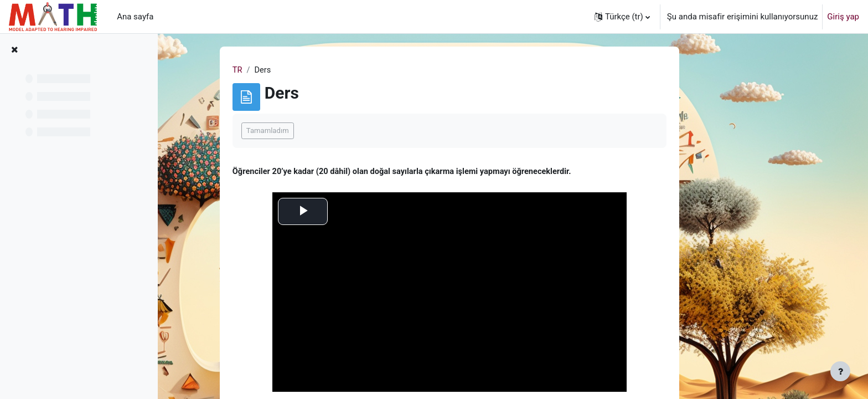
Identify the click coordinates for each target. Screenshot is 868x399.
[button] (622, 17)
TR (292, 70)
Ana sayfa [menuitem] (135, 17)
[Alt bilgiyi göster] (840, 371)
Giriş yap (843, 17)
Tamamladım (322, 131)
